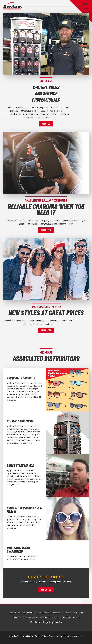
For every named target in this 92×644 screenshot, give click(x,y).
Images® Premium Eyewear (21, 612)
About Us (46, 124)
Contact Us (46, 590)
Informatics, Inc (77, 636)
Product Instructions (74, 612)
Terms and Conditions (61, 617)
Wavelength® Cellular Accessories (49, 612)
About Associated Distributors (25, 617)
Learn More (46, 230)
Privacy (76, 617)
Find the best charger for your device (46, 622)
